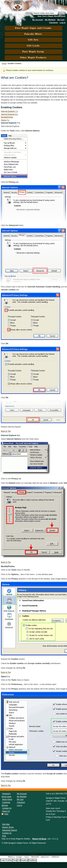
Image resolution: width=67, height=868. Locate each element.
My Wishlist (50, 20)
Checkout (53, 23)
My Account (38, 20)
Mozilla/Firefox (7, 117)
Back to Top (6, 431)
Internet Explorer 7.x (9, 111)
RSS (6, 814)
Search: (29, 13)
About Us (6, 811)
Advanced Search (10, 830)
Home (4, 63)
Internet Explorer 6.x (9, 114)
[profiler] (33, 854)
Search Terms (8, 827)
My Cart (61, 20)
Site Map (6, 824)
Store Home (7, 799)
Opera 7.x (5, 120)
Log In (63, 23)
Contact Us (7, 808)
